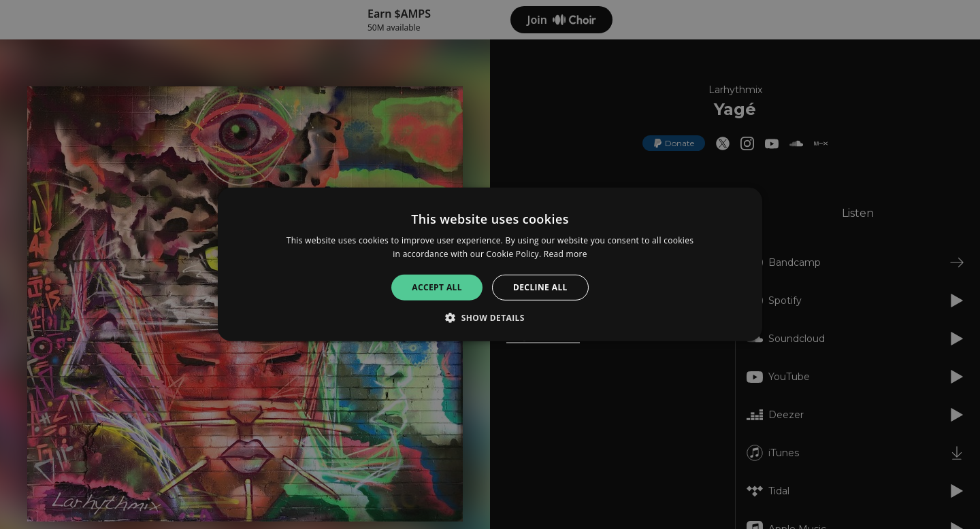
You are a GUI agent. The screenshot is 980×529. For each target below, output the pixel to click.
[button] (490, 318)
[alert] (490, 264)
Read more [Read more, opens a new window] (566, 254)
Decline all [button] (540, 287)
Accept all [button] (437, 287)
